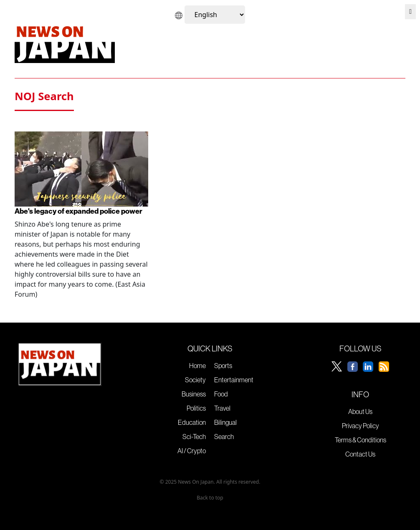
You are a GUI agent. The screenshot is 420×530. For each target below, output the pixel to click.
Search (224, 437)
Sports (223, 366)
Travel (222, 408)
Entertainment (234, 380)
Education (192, 422)
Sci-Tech (194, 437)
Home (197, 366)
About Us (360, 411)
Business (194, 394)
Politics (196, 408)
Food (221, 394)
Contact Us (360, 454)
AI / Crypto (192, 451)
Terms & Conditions (361, 440)
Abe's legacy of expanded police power (78, 211)
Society (195, 380)
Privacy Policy (361, 426)
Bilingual (225, 422)
